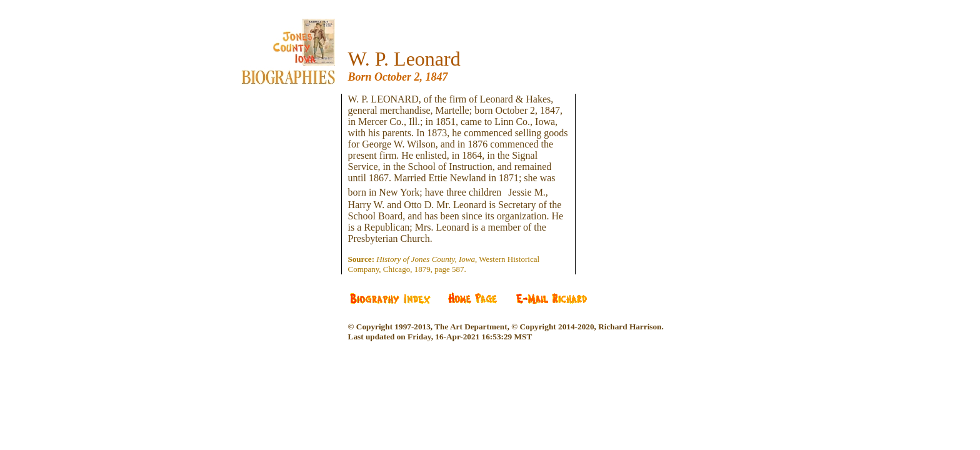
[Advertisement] (297, 169)
